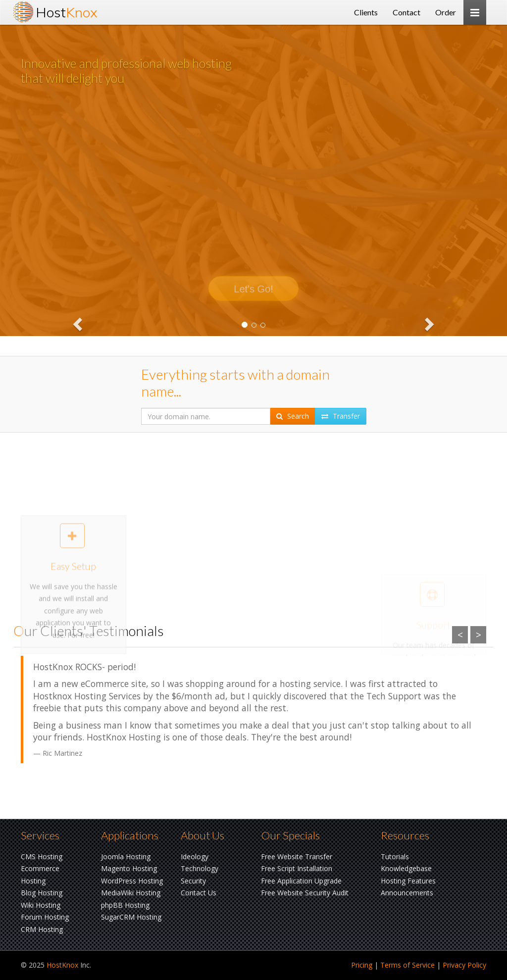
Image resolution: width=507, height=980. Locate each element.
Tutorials (395, 857)
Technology (200, 868)
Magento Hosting (129, 868)
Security (193, 881)
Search (293, 416)
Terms (407, 965)
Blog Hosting (42, 893)
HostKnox (62, 965)
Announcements (407, 893)
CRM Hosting (42, 929)
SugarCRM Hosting (131, 917)
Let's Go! (253, 300)
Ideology (195, 857)
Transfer (341, 416)
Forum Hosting (45, 917)
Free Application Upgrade (301, 881)
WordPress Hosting (132, 881)
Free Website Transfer (297, 857)
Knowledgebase (406, 868)
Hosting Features (408, 881)
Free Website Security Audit (305, 893)
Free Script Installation (297, 868)
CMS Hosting (42, 857)
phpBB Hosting (125, 905)
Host (67, 12)
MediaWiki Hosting (131, 893)
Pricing (362, 965)
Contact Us (199, 893)
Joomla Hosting (126, 857)
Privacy (464, 965)
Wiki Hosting (41, 905)
